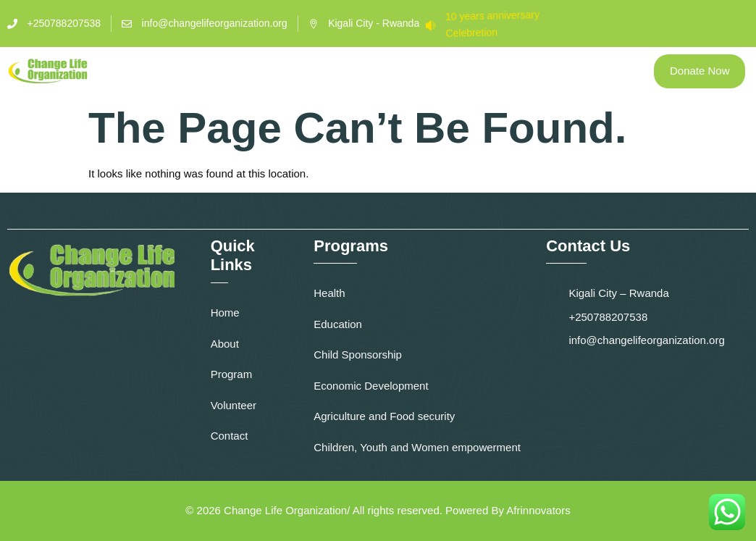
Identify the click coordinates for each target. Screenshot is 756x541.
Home (209, 64)
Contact (520, 64)
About (268, 64)
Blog (399, 78)
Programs (344, 64)
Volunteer (435, 64)
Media (588, 64)
